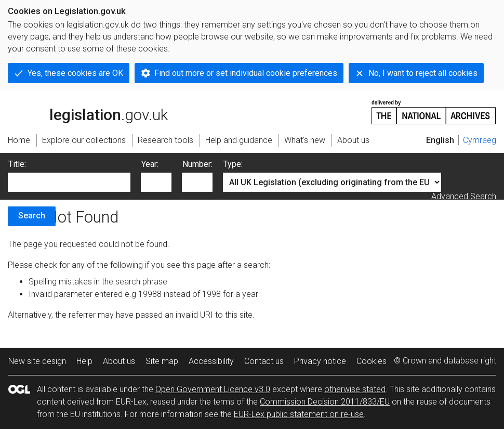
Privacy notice (320, 361)
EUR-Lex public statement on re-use (299, 414)
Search (32, 216)
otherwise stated (355, 389)
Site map (162, 361)
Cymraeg (480, 140)
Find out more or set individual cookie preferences (246, 73)
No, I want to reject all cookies (423, 73)
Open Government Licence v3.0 (213, 389)
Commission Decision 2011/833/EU (325, 402)
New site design (37, 361)
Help (84, 361)
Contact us (264, 361)
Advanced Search (464, 196)
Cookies (372, 361)
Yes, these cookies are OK (75, 73)
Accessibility (211, 361)
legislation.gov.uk (88, 111)
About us (119, 361)
